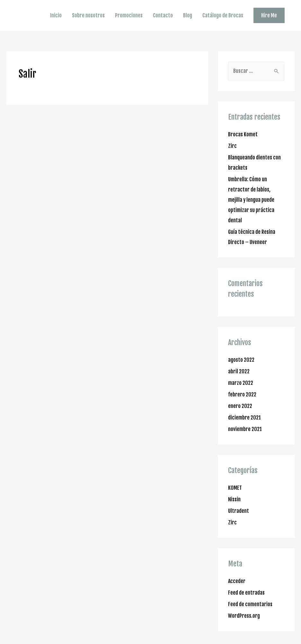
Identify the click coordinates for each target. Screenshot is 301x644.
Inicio (56, 15)
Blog (188, 15)
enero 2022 (240, 406)
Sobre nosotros (88, 15)
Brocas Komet (243, 134)
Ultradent (239, 511)
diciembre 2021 (244, 418)
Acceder (237, 581)
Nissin (234, 499)
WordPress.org (244, 616)
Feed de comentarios (250, 604)
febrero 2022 (242, 394)
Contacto (163, 15)
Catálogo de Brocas (223, 15)
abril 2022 (239, 371)
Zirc (232, 146)
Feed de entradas (246, 593)
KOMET (235, 488)
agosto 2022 (241, 360)
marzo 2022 (241, 383)
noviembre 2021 (245, 429)
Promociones (129, 15)
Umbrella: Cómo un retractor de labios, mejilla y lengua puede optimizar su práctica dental (251, 200)
